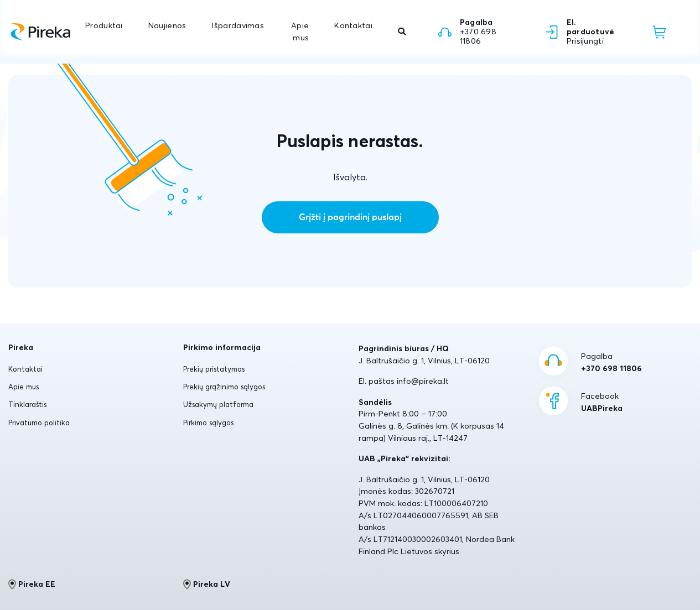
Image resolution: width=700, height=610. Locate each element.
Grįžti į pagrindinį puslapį (350, 217)
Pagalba (611, 363)
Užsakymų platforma (218, 404)
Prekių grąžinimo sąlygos (224, 387)
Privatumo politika (39, 423)
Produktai (104, 25)
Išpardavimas (237, 25)
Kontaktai (353, 25)
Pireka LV (207, 584)
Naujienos (167, 25)
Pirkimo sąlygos (208, 423)
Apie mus (300, 32)
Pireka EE (32, 584)
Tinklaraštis (27, 404)
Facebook (602, 403)
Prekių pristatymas (214, 369)
